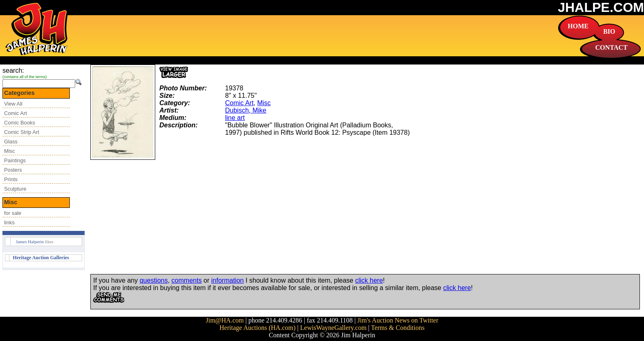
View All (13, 104)
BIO (609, 31)
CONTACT (611, 47)
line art (235, 118)
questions (154, 280)
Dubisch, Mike (246, 110)
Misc (9, 151)
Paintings (15, 160)
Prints (11, 179)
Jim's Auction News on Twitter (398, 320)
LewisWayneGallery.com (333, 328)
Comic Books (20, 123)
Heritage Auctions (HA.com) (257, 328)
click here (369, 280)
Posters (13, 170)
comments (186, 280)
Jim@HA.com (225, 320)
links (9, 222)
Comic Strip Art (22, 132)
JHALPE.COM (601, 7)
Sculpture (15, 189)
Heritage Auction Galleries (41, 258)
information (227, 280)
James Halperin (30, 242)
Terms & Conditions (398, 328)
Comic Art (15, 113)
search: (13, 70)
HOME (578, 26)
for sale (13, 213)
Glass (11, 142)
